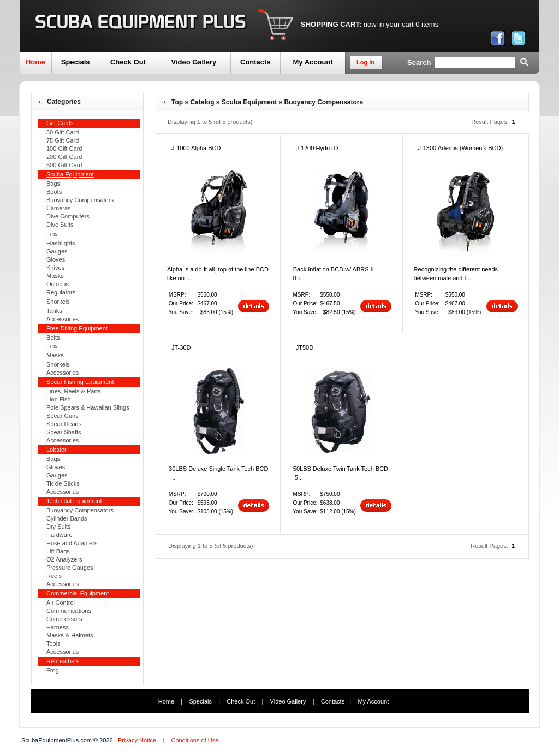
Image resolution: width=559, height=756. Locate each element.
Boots (54, 192)
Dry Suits (59, 527)
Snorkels (58, 302)
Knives (55, 268)
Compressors (64, 619)
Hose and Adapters (72, 543)
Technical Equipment (74, 501)
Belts (53, 338)
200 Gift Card (64, 157)
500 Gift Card (64, 165)
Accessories (63, 319)
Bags (53, 184)
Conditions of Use (195, 740)
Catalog (202, 102)
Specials (76, 62)
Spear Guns (63, 416)
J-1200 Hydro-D (317, 148)
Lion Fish (59, 399)
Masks (55, 276)
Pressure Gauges (70, 568)
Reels (54, 576)
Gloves (56, 259)
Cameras (59, 208)
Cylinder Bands (67, 518)
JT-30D (181, 347)
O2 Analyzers (64, 559)
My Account (313, 62)
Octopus (58, 284)
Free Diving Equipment (77, 328)
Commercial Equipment (78, 593)
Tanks (54, 311)
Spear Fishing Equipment (80, 382)
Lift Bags (58, 551)
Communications (69, 611)
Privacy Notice (137, 740)
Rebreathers (63, 661)
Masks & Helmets (70, 635)
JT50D (305, 347)
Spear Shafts (64, 432)
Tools (53, 643)
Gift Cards (60, 123)
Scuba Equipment (249, 102)
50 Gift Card (63, 132)
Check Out (128, 62)
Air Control (61, 603)
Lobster (57, 450)
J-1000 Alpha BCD (196, 148)
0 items (427, 24)
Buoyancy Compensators (80, 510)
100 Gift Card (64, 149)
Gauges (57, 251)
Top (177, 102)
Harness (58, 627)
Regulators (61, 292)
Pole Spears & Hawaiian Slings (88, 407)
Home (35, 62)
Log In (365, 62)
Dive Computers (68, 216)
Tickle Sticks (63, 483)
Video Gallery (194, 62)
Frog (53, 670)
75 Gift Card (63, 140)
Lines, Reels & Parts (74, 391)
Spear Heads (64, 424)
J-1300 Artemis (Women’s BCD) (460, 148)
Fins (52, 234)
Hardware (60, 535)
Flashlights (61, 243)
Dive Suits (60, 225)
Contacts (255, 62)
